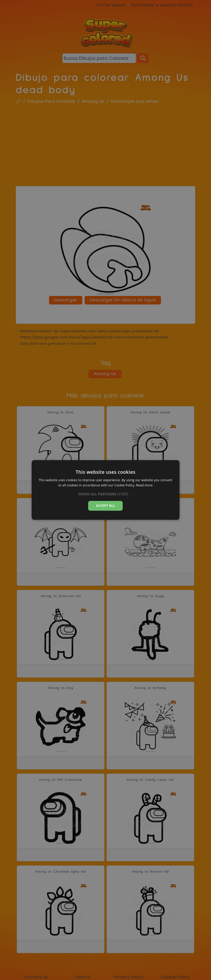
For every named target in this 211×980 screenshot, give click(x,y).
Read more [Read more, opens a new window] (144, 485)
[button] (106, 494)
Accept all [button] (105, 506)
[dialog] (106, 490)
